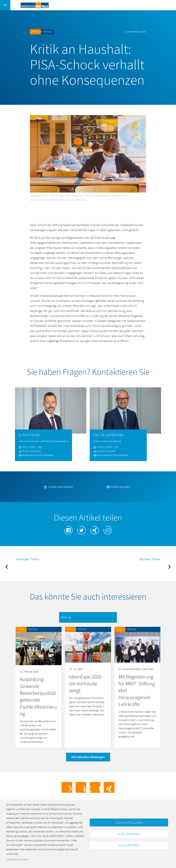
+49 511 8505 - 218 (106, 447)
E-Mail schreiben (30, 451)
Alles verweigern (129, 834)
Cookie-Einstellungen (129, 822)
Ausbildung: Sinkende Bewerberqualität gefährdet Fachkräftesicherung (38, 696)
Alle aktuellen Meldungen (88, 757)
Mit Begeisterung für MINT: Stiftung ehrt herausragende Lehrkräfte (137, 690)
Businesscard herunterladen (36, 455)
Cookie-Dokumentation (17, 859)
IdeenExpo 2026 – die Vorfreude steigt (87, 684)
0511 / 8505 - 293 (30, 447)
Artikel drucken (118, 487)
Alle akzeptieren (129, 845)
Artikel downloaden (58, 487)
